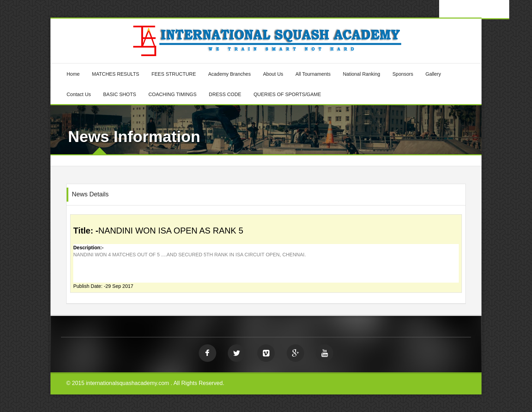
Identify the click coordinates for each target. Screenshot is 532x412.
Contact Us (79, 94)
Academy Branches (229, 74)
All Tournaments (313, 74)
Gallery (433, 74)
